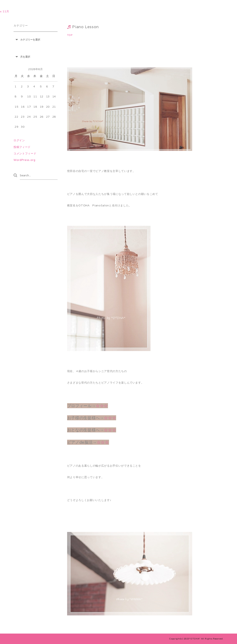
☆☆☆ (102, 406)
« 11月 (4, 11)
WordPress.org (24, 160)
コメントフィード (25, 153)
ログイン (19, 140)
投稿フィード (22, 147)
